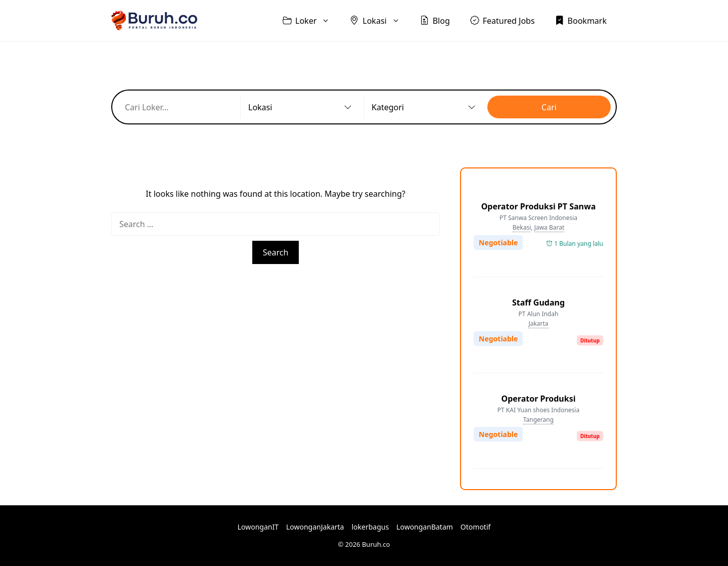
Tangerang (538, 420)
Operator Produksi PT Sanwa (539, 206)
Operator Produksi (538, 399)
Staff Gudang (538, 302)
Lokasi (380, 20)
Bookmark (581, 20)
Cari (549, 107)
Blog (435, 20)
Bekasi (522, 227)
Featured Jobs (503, 20)
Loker (311, 20)
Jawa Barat (550, 227)
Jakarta (538, 323)
